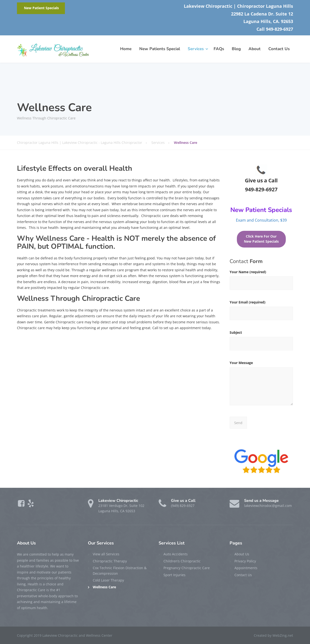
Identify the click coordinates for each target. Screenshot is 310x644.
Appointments (246, 568)
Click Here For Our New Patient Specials (261, 239)
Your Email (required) (261, 312)
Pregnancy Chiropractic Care (187, 568)
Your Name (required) (261, 281)
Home (126, 49)
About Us (242, 554)
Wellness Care (104, 587)
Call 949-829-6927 (275, 29)
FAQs (219, 49)
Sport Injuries (174, 575)
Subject (261, 342)
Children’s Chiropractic (182, 561)
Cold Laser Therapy (108, 580)
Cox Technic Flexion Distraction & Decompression (120, 570)
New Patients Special (160, 49)
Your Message (261, 385)
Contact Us (279, 49)
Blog (236, 49)
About (255, 49)
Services (196, 49)
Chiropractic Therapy (110, 561)
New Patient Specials (41, 8)
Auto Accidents (176, 554)
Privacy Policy (245, 561)
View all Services (106, 554)
